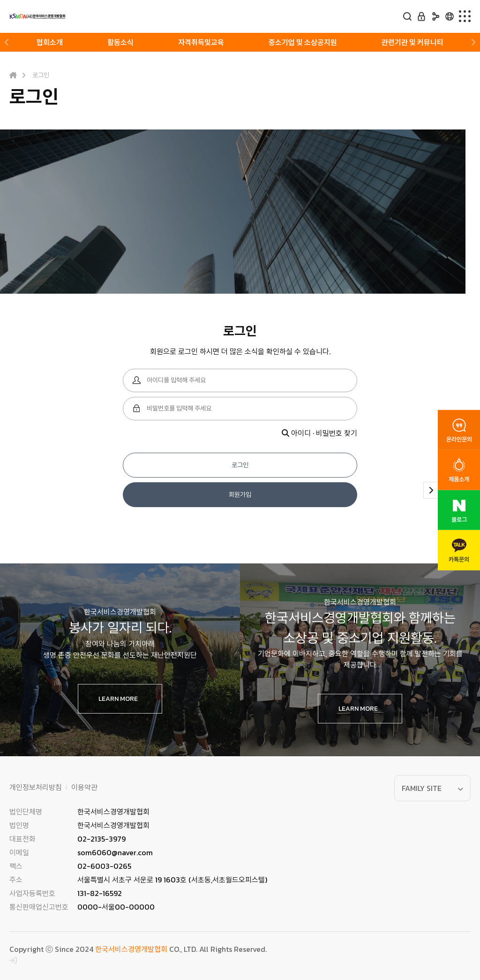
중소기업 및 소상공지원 (303, 42)
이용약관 (84, 787)
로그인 (240, 465)
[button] (7, 42)
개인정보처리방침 (36, 787)
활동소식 (120, 42)
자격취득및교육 (201, 42)
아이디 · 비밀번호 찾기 (319, 433)
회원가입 (240, 495)
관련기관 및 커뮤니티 (412, 42)
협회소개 (50, 42)
